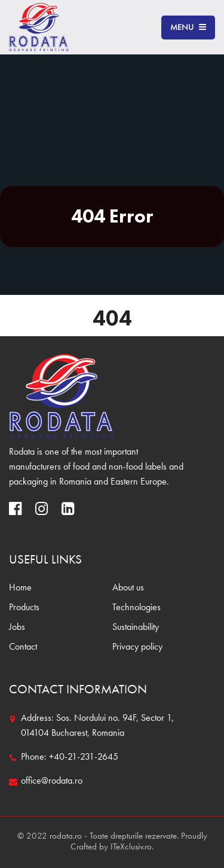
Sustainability (136, 628)
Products (24, 608)
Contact (23, 647)
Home (20, 588)
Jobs (17, 628)
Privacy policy (137, 647)
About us (128, 588)
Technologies (136, 608)
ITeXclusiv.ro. (132, 847)
